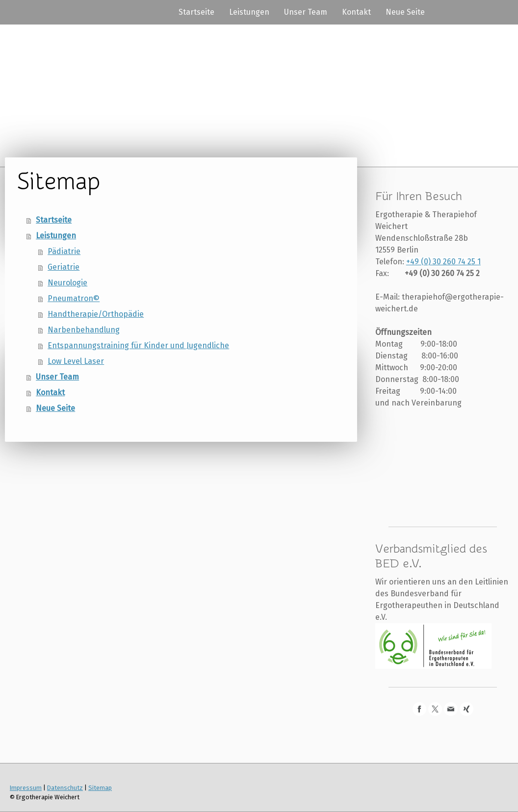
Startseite (196, 12)
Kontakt (356, 12)
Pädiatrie (64, 251)
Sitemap (100, 788)
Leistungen (249, 12)
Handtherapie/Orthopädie (96, 314)
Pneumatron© (74, 298)
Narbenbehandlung (84, 330)
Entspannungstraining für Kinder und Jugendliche (138, 345)
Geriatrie (64, 267)
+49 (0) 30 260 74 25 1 (443, 262)
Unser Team (306, 12)
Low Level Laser (76, 361)
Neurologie (67, 283)
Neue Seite (405, 12)
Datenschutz (65, 788)
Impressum (26, 788)
